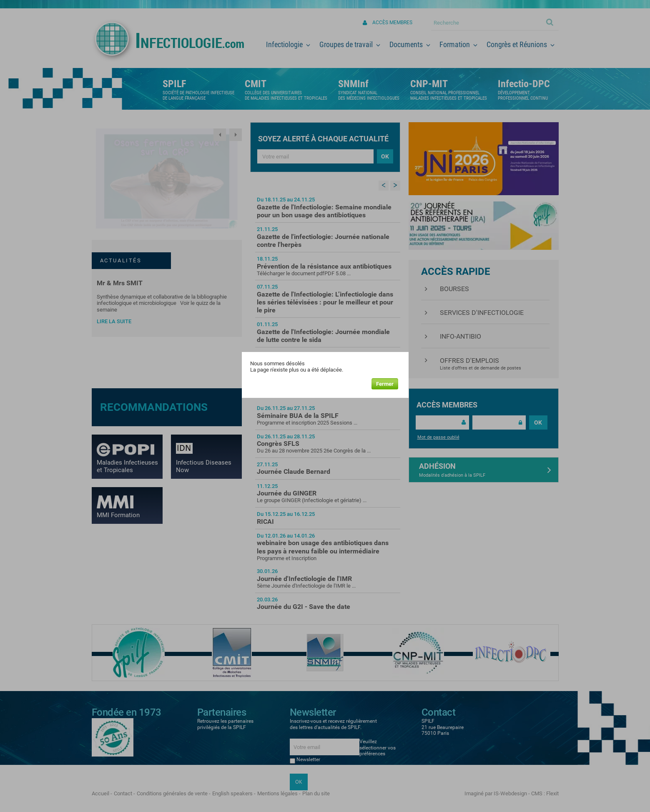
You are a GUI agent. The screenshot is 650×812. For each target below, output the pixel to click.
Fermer (385, 384)
